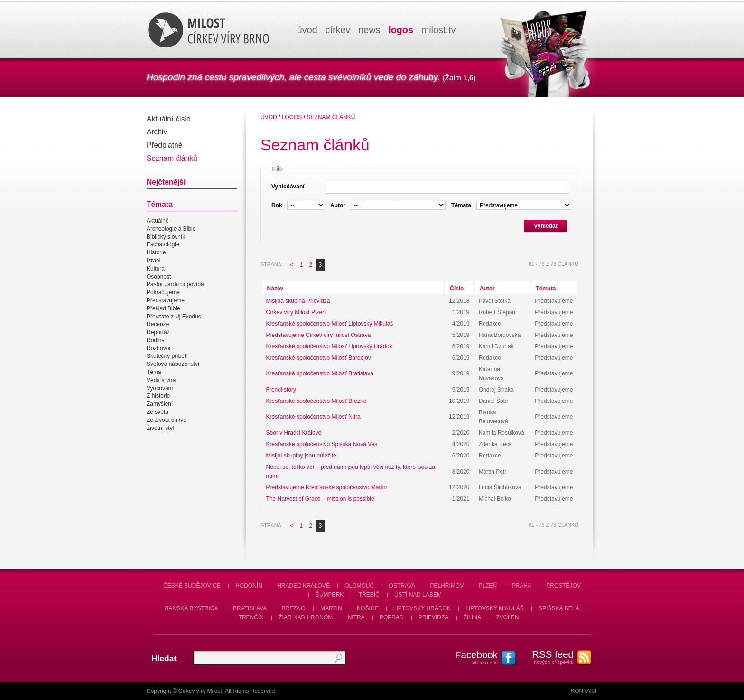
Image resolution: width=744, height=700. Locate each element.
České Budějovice (192, 586)
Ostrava (402, 586)
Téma (154, 372)
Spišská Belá (559, 608)
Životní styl (160, 428)
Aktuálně (158, 221)
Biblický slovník (166, 237)
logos (401, 30)
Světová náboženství (173, 364)
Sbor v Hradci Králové (294, 433)
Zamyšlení (160, 404)
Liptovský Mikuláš (495, 608)
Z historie (158, 396)
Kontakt (584, 691)
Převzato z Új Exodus (174, 317)
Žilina (472, 617)
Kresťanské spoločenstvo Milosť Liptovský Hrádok (329, 346)
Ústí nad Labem (418, 595)
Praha (522, 586)
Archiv (157, 132)
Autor (487, 289)
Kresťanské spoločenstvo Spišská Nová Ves (322, 444)
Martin (331, 608)
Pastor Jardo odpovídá (175, 285)
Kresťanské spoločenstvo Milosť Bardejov (319, 358)
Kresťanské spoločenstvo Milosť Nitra (313, 417)
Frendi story (281, 390)
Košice (367, 608)
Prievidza (433, 617)
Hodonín (249, 586)
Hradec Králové (303, 586)
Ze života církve (167, 420)
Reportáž (158, 332)
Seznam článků (172, 158)
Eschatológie (163, 245)
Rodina (156, 340)
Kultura (156, 269)
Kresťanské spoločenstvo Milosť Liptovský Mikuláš (330, 324)
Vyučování (160, 388)
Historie (156, 252)
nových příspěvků (548, 657)
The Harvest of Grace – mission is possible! (321, 499)
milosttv (439, 30)
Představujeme (166, 300)
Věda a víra (161, 380)
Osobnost (159, 277)
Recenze (158, 324)
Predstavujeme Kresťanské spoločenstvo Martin (327, 487)
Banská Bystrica (192, 608)
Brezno (294, 608)
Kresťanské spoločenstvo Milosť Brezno (316, 401)
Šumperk (330, 595)
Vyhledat (546, 226)
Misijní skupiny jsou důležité (301, 456)
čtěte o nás (472, 657)
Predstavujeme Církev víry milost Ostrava (319, 335)
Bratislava (250, 608)
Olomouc (359, 586)
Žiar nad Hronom (306, 617)
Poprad (392, 617)
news (369, 30)
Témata (546, 289)
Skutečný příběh (167, 356)
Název (275, 289)
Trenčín (251, 617)
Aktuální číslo (169, 119)
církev (338, 30)
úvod (307, 30)
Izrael (153, 261)
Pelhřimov (447, 586)
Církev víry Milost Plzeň (296, 312)
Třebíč (369, 595)
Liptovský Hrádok (422, 608)
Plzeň (488, 586)
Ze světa (158, 412)
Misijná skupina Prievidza (298, 301)
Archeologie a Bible (171, 229)
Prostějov (563, 586)
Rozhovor (159, 348)
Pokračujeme (163, 292)
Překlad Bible (163, 308)
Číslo (457, 289)
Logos (292, 117)
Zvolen (507, 617)
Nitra (356, 617)
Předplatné (164, 145)
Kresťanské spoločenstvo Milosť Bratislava (320, 373)
